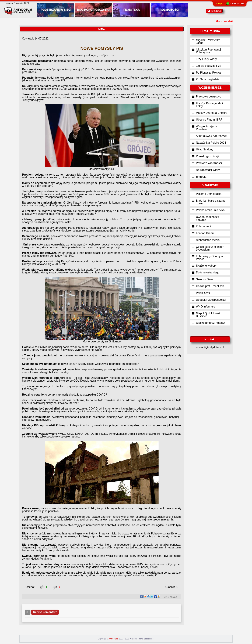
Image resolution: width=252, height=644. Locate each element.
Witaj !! (219, 3)
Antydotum (113, 639)
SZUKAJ (214, 11)
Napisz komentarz (45, 612)
